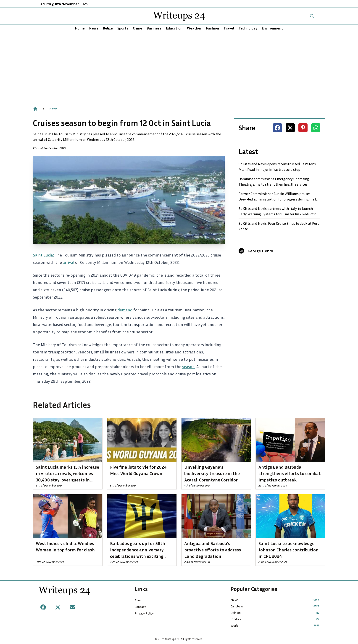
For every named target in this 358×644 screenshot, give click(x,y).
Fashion (213, 28)
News (94, 28)
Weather (194, 28)
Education (174, 28)
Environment (272, 28)
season (188, 366)
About (139, 600)
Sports (123, 28)
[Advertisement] (179, 67)
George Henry (260, 251)
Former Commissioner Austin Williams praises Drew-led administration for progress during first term (277, 197)
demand (125, 310)
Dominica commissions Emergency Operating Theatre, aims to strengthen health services (274, 182)
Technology (248, 28)
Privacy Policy (144, 613)
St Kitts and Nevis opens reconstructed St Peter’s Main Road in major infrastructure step (277, 167)
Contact (140, 607)
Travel (229, 28)
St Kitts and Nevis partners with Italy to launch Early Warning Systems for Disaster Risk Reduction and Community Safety (279, 211)
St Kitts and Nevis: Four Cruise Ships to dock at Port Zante (279, 226)
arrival (68, 262)
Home (80, 28)
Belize (108, 28)
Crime (138, 28)
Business (154, 28)
